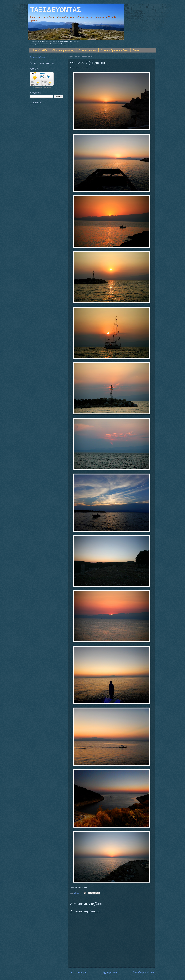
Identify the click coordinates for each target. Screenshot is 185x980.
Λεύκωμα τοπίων (87, 50)
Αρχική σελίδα (40, 50)
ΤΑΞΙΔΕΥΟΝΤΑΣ (55, 10)
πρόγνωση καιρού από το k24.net (42, 87)
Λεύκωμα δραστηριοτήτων (114, 50)
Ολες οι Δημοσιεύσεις (63, 50)
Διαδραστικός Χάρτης (38, 57)
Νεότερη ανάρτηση (77, 972)
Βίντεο (136, 50)
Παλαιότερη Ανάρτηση (144, 972)
